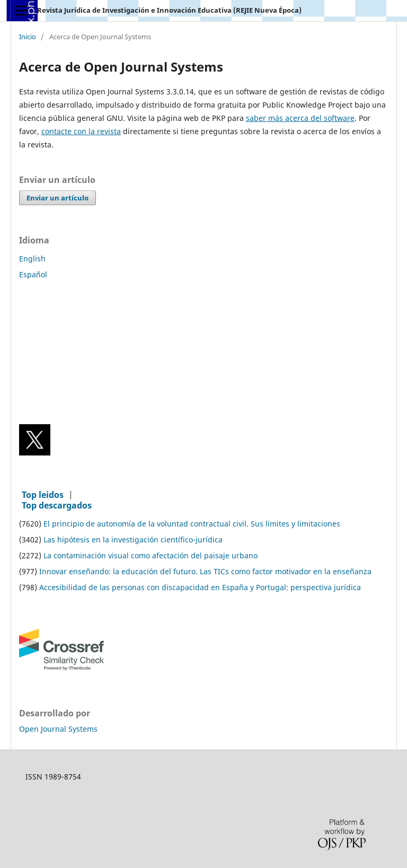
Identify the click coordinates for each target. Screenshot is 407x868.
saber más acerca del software (300, 118)
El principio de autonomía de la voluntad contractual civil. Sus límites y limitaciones (192, 524)
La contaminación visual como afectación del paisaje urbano (151, 555)
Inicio (28, 37)
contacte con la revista (81, 131)
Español (33, 274)
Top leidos (43, 495)
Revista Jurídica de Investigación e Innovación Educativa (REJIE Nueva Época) (169, 10)
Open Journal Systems (58, 729)
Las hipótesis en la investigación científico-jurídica (133, 540)
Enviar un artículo (57, 198)
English (32, 258)
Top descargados (57, 505)
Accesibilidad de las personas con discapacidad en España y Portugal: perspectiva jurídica (200, 587)
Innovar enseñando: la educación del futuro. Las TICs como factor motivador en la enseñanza (205, 571)
